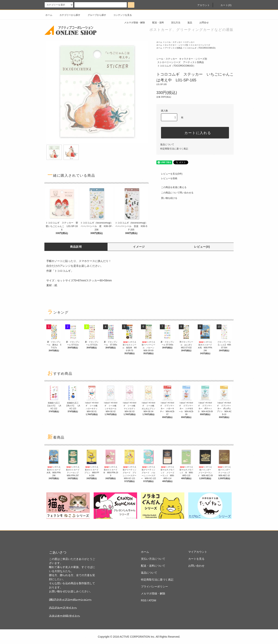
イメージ (139, 247)
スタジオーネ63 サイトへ (64, 616)
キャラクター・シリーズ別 (176, 45)
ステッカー (190, 42)
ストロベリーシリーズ (200, 45)
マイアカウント (198, 552)
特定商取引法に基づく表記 (174, 149)
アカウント (201, 5)
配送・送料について (153, 566)
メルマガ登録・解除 (132, 23)
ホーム (49, 15)
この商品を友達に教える (171, 187)
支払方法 (173, 23)
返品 (187, 23)
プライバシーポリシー (154, 587)
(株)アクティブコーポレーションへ (70, 599)
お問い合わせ (196, 566)
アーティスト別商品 (174, 48)
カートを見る (196, 559)
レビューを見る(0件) (169, 174)
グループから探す (95, 15)
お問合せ (202, 23)
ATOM (152, 600)
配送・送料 (156, 23)
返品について (167, 144)
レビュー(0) (202, 247)
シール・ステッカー (174, 42)
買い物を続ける (167, 198)
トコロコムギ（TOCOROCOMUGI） (201, 48)
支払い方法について (153, 559)
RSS (144, 600)
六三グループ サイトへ (63, 608)
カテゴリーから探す (68, 15)
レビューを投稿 (167, 178)
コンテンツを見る (120, 15)
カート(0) (224, 5)
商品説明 (76, 247)
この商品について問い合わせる (175, 193)
